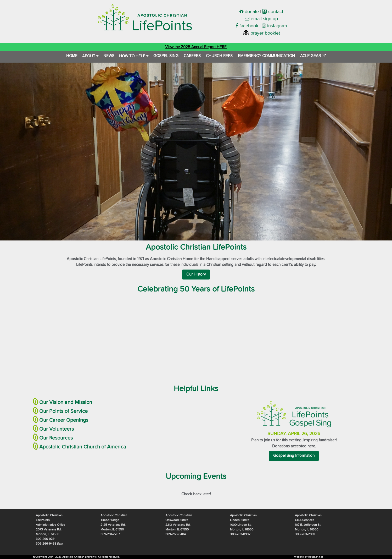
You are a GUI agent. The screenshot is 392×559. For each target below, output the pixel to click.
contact (273, 12)
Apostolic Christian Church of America (83, 447)
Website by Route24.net (309, 557)
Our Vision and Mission (66, 402)
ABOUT (90, 56)
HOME (72, 56)
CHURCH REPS (219, 56)
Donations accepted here (294, 446)
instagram (275, 26)
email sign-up (261, 19)
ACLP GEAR (313, 56)
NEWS (109, 56)
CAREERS (192, 56)
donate (249, 12)
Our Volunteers (57, 429)
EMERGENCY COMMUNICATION (266, 56)
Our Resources (56, 438)
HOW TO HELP (134, 56)
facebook (247, 26)
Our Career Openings (64, 420)
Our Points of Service (63, 411)
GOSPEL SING (166, 56)
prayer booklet (261, 33)
